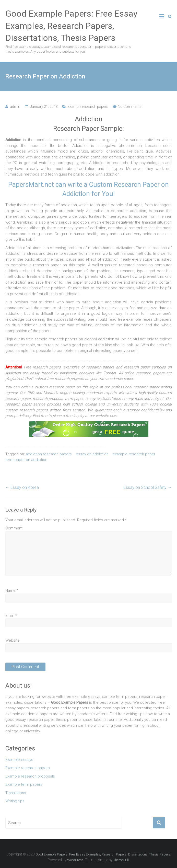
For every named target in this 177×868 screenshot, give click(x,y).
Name (12, 591)
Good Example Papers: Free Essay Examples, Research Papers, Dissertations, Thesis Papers (71, 26)
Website (13, 640)
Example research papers (88, 107)
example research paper (134, 454)
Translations (16, 793)
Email (11, 616)
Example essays (19, 760)
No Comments (130, 107)
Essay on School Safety (148, 487)
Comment (14, 528)
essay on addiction (92, 454)
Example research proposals (30, 776)
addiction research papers (49, 454)
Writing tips (15, 801)
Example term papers (24, 784)
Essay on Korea (22, 487)
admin (15, 107)
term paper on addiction (26, 460)
